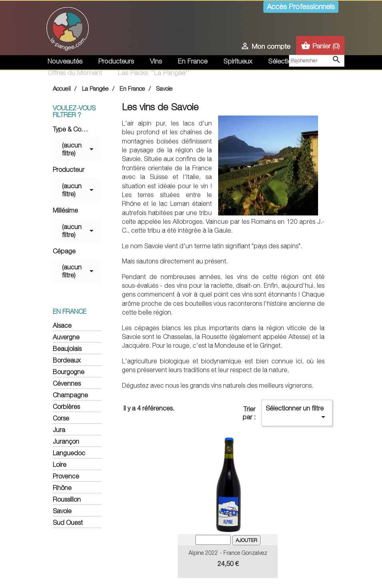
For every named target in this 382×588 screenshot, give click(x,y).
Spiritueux (238, 61)
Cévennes (67, 383)
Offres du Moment (75, 73)
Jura (59, 430)
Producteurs (116, 61)
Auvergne (66, 337)
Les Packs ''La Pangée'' (154, 73)
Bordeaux (67, 360)
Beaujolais (67, 349)
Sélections (283, 61)
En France (193, 61)
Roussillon (67, 499)
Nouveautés (65, 61)
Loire (60, 464)
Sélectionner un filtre (297, 413)
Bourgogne (69, 372)
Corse (61, 418)
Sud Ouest (68, 522)
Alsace (62, 325)
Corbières (66, 407)
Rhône (62, 488)
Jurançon (66, 441)
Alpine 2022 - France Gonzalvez (228, 553)
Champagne (70, 395)
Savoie (62, 511)
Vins (156, 61)
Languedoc (69, 453)
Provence (66, 476)
